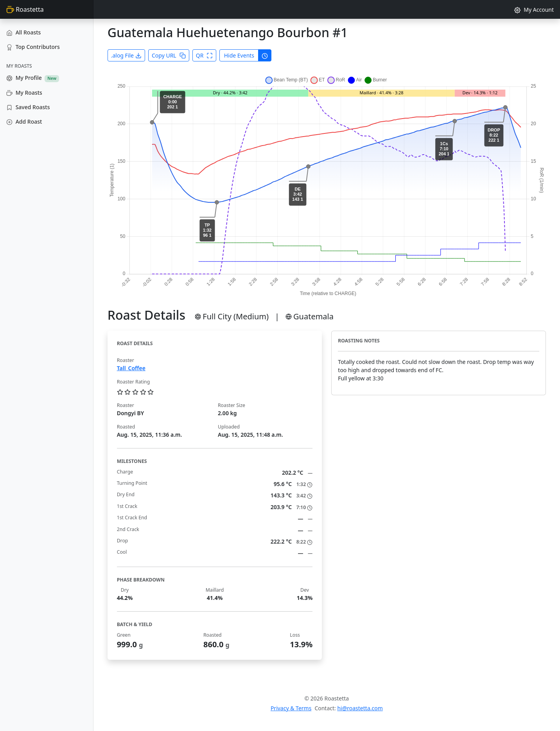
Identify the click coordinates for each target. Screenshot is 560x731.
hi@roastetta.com (360, 708)
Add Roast (24, 122)
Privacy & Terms (291, 708)
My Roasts (24, 93)
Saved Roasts (28, 107)
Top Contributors (33, 47)
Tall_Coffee (131, 368)
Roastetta (25, 9)
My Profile (33, 78)
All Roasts (23, 32)
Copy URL (169, 55)
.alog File (126, 55)
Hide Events (239, 55)
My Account (534, 10)
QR (205, 55)
